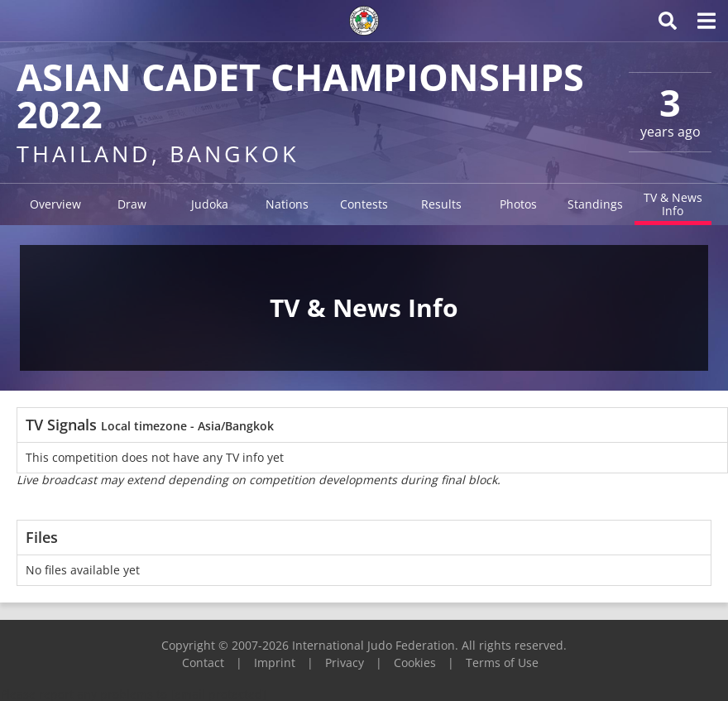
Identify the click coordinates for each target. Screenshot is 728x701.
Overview (55, 204)
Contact (203, 663)
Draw (132, 204)
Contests (364, 204)
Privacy (345, 663)
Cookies (415, 663)
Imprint (275, 663)
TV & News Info (673, 204)
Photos (518, 204)
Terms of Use (502, 663)
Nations (287, 204)
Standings (595, 204)
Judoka (210, 204)
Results (441, 204)
